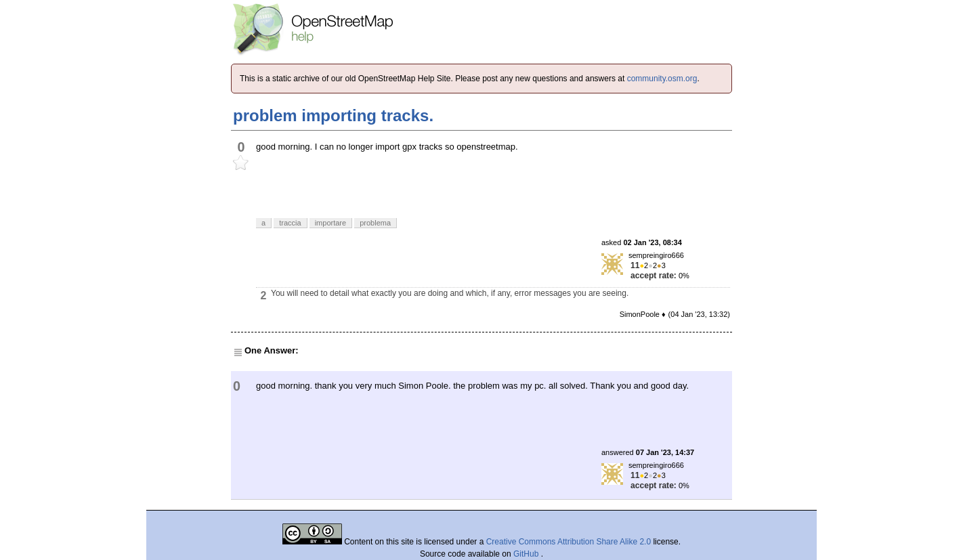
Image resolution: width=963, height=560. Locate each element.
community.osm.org (662, 79)
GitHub (527, 554)
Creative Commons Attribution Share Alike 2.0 (569, 542)
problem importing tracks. (333, 115)
